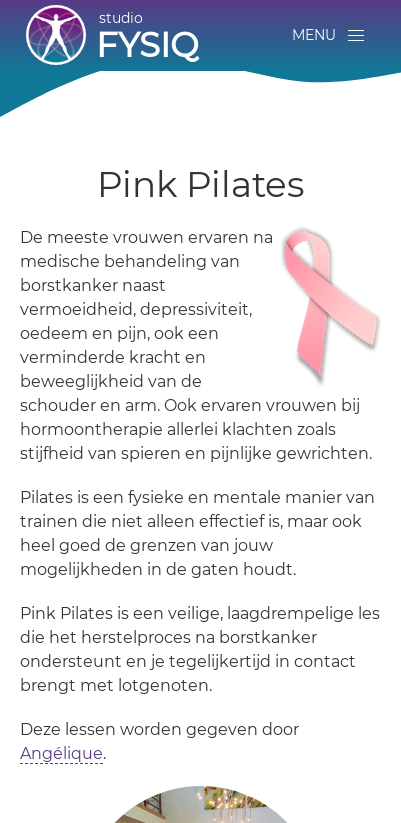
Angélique (61, 753)
